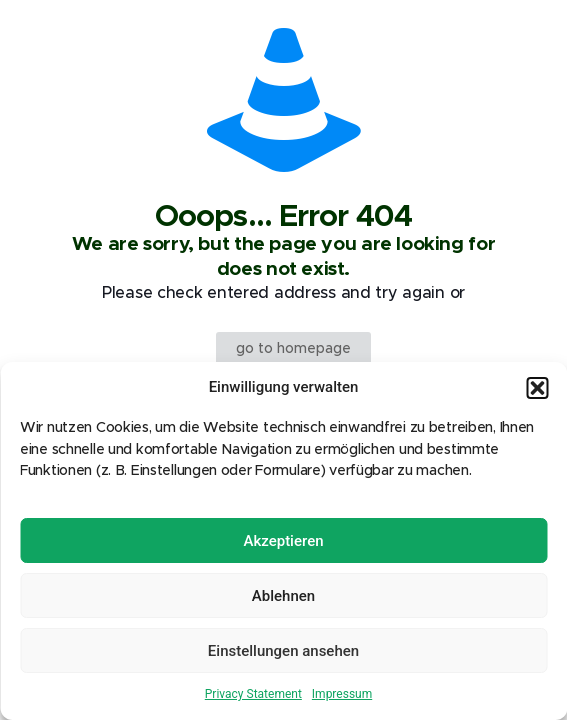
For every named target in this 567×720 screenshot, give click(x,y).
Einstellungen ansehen (283, 651)
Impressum (342, 694)
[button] (537, 388)
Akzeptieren (283, 541)
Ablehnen (283, 596)
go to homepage (293, 349)
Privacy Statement (253, 694)
